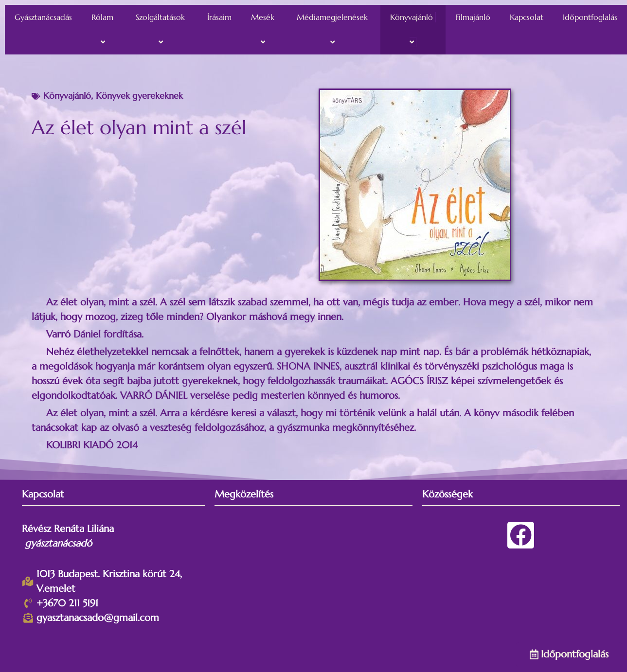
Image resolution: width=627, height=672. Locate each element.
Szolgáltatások (162, 30)
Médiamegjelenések (334, 30)
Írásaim (219, 17)
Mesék (264, 30)
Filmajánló (473, 17)
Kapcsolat (527, 17)
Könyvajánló (413, 30)
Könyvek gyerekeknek (139, 96)
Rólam (104, 30)
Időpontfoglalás (590, 17)
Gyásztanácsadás (43, 17)
